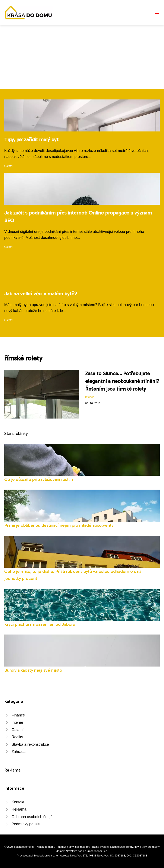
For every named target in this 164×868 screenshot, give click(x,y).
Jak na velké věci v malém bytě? (41, 294)
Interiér (89, 397)
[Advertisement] (82, 57)
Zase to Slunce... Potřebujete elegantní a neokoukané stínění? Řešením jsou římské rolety (122, 381)
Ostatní (9, 166)
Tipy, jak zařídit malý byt (31, 139)
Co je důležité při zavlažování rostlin (39, 479)
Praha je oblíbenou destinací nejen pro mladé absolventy (59, 525)
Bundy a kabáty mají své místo (33, 670)
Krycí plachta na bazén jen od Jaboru (40, 624)
